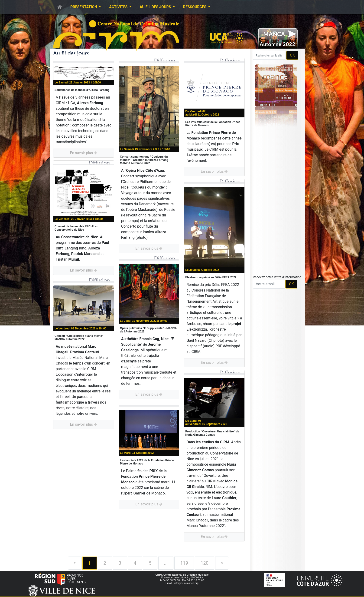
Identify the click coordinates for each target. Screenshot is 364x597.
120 (205, 563)
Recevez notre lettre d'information (277, 277)
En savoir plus (83, 153)
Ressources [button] (195, 7)
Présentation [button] (84, 7)
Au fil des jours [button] (156, 7)
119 (184, 563)
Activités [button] (119, 7)
